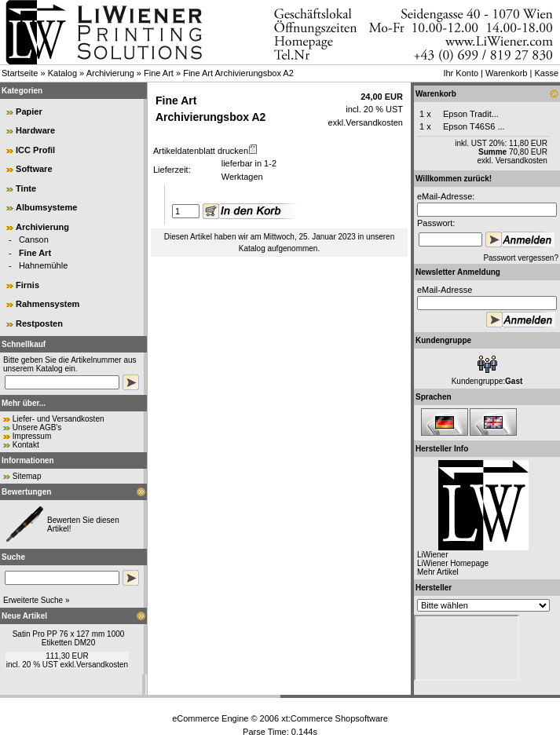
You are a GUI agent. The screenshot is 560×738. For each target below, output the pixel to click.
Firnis (27, 285)
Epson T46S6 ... (474, 126)
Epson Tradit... (471, 114)
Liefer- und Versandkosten (59, 419)
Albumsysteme (46, 207)
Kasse (546, 73)
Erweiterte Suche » (37, 600)
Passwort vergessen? (521, 258)
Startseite (20, 73)
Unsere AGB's (37, 427)
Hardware (35, 130)
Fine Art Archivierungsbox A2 (238, 73)
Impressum (32, 436)
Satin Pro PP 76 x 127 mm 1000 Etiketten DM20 (69, 638)
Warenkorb (506, 73)
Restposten (39, 323)
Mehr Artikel (438, 572)
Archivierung (110, 73)
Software (34, 169)
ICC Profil (35, 150)
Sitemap (27, 476)
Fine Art (159, 73)
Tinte (26, 188)
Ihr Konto (461, 73)
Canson (34, 239)
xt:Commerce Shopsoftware (335, 718)
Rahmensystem (48, 304)
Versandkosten (102, 665)
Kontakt (26, 445)
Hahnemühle (43, 265)
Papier (29, 111)
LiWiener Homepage (453, 563)
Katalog (62, 73)
